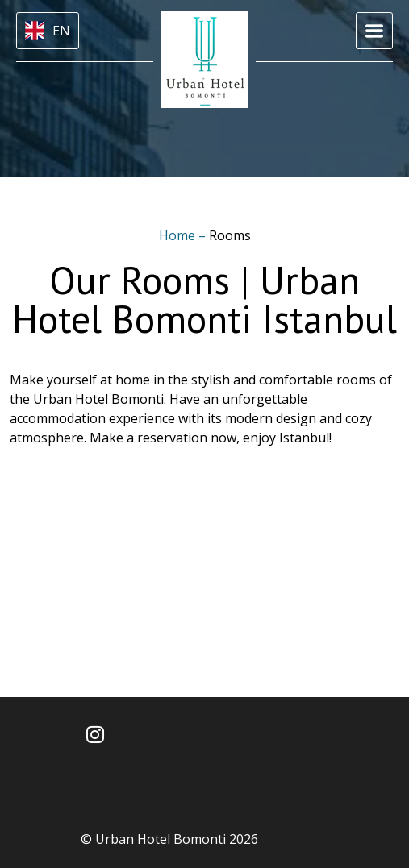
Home (179, 235)
